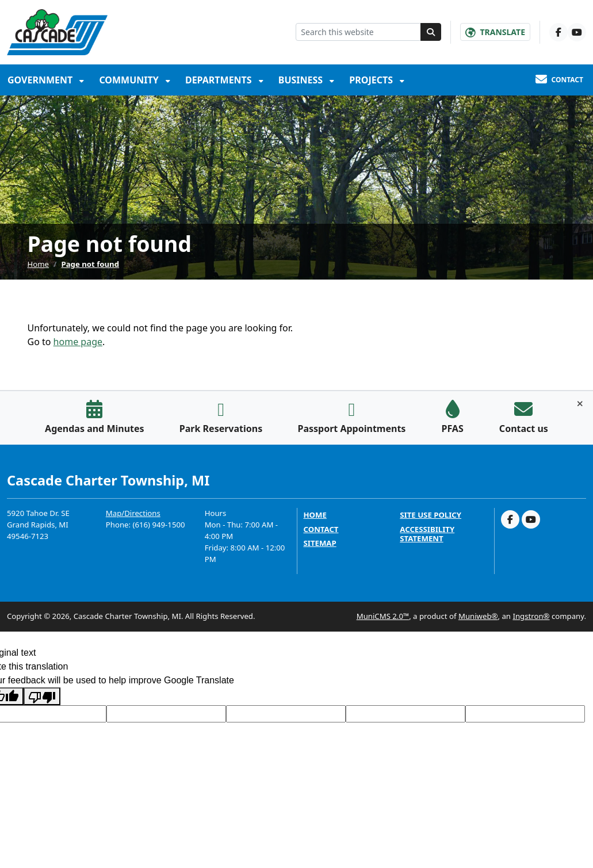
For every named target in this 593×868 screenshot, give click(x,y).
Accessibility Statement (427, 534)
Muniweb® (478, 616)
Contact (321, 529)
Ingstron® (531, 616)
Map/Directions (133, 513)
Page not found (91, 264)
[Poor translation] (42, 696)
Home (39, 264)
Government (41, 80)
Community (130, 80)
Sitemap (320, 543)
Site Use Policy (431, 515)
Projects (372, 80)
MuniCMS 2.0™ (383, 616)
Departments (220, 80)
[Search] (431, 32)
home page (78, 342)
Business (302, 80)
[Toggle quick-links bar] (580, 404)
